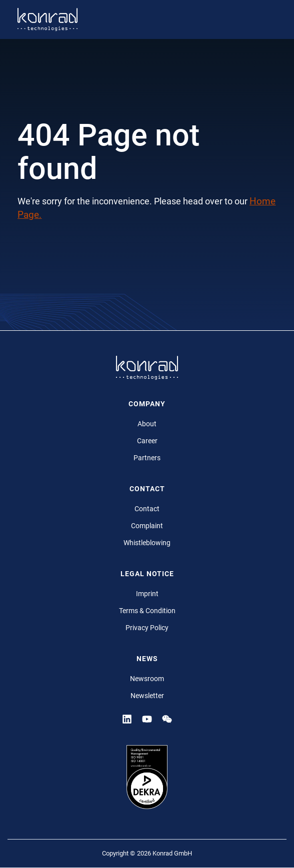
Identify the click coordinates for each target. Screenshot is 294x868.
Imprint (147, 594)
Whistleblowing (147, 543)
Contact (147, 509)
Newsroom (147, 679)
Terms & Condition (147, 611)
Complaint (147, 526)
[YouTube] (147, 719)
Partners (147, 458)
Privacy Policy (147, 628)
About (147, 424)
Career (147, 441)
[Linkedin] (127, 719)
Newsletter (147, 696)
